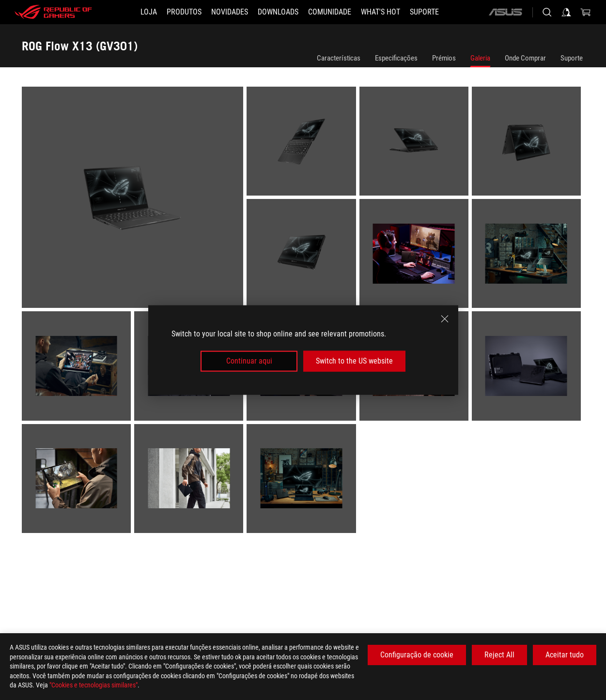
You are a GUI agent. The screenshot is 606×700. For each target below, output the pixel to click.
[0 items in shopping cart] (586, 12)
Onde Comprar (525, 58)
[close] (445, 319)
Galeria (480, 58)
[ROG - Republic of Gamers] (53, 12)
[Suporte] (424, 12)
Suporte (572, 58)
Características (339, 58)
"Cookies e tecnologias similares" (93, 685)
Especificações (396, 58)
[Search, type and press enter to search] (547, 12)
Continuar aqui (249, 361)
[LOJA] (149, 12)
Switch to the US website (354, 361)
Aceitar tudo (565, 655)
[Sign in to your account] (566, 12)
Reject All (499, 655)
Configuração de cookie (417, 655)
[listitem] (134, 199)
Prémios (444, 58)
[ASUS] (505, 12)
